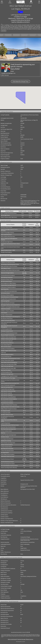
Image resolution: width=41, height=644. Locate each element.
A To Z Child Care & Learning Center (9, 291)
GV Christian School (5, 293)
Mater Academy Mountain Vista (8, 237)
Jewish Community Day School (8, 321)
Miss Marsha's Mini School (7, 319)
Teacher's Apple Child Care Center (9, 351)
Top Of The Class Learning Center (9, 435)
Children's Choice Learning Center (9, 339)
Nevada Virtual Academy (6, 252)
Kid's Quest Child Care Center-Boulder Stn (10, 305)
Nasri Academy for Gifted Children (8, 283)
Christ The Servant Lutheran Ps (8, 385)
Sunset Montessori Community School (10, 297)
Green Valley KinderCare (6, 345)
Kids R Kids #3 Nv (5, 289)
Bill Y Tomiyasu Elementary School (9, 213)
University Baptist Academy (7, 355)
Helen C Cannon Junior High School (9, 217)
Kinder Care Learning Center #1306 (9, 364)
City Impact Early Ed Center (7, 439)
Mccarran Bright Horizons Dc (7, 335)
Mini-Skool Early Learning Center (8, 429)
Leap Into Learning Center (7, 387)
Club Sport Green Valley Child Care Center (10, 270)
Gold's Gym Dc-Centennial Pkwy (8, 391)
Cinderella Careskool (6, 309)
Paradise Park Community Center (8, 299)
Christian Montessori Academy (8, 275)
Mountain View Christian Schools (8, 427)
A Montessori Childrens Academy (8, 287)
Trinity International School (7, 451)
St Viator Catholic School (7, 315)
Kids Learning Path (5, 301)
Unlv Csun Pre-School (6, 370)
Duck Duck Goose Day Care (7, 341)
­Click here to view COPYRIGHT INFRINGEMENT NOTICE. (24, 636)
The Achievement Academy (7, 401)
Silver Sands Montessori (6, 235)
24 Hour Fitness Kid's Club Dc (7, 360)
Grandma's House (5, 437)
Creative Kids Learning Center (8, 389)
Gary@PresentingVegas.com (8, 73)
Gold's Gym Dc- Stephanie (7, 395)
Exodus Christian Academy (7, 445)
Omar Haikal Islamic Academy (8, 454)
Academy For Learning (6, 441)
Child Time (3, 353)
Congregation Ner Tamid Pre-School (9, 376)
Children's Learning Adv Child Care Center (10, 307)
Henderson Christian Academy (8, 349)
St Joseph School (5, 453)
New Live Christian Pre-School (8, 464)
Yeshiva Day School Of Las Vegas (8, 378)
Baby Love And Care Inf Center (8, 303)
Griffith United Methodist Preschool (9, 405)
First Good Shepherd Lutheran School (9, 466)
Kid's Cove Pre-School (6, 347)
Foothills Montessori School (7, 459)
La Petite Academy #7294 (7, 372)
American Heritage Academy (7, 273)
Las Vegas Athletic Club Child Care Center (10, 407)
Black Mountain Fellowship (7, 449)
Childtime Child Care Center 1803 (8, 368)
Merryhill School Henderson (7, 343)
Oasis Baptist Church (6, 268)
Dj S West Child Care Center (7, 415)
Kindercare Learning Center (7, 374)
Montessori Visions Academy (7, 295)
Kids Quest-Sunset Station (7, 331)
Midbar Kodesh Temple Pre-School (9, 409)
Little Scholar (4, 313)
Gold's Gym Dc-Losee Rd (6, 393)
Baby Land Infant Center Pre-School (9, 266)
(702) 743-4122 (5, 75)
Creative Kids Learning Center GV (8, 285)
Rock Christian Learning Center (8, 443)
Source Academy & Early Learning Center (10, 383)
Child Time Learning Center (7, 366)
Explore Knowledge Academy (7, 233)
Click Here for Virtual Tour (21, 81)
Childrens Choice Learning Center (8, 337)
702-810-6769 (24, 118)
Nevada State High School (7, 242)
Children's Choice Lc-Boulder (7, 311)
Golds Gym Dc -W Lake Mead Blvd (8, 397)
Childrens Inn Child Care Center (8, 262)
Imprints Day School (6, 423)
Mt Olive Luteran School (6, 281)
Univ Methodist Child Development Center (10, 358)
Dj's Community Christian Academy (9, 399)
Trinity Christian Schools (7, 447)
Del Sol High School (5, 215)
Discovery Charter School (7, 227)
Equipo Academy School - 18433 (8, 250)
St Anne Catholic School (6, 431)
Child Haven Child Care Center (8, 456)
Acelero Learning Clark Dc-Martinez (9, 468)
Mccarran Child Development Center (9, 333)
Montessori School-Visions (7, 279)
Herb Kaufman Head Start (7, 277)
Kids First (3, 433)
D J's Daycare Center (6, 411)
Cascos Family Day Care (6, 356)
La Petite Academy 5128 (6, 329)
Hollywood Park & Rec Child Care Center (10, 425)
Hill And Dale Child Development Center (10, 264)
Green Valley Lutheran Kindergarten (9, 362)
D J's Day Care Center (6, 413)
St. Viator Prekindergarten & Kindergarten (10, 317)
